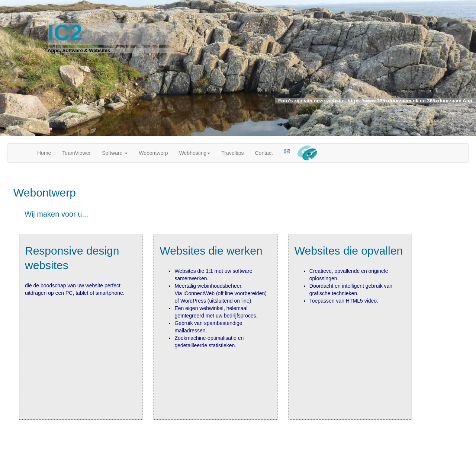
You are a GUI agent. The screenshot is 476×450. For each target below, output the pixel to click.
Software (115, 153)
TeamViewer (76, 153)
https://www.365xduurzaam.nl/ (382, 101)
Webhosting (195, 153)
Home (44, 153)
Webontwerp (153, 153)
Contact (264, 153)
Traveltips (232, 153)
